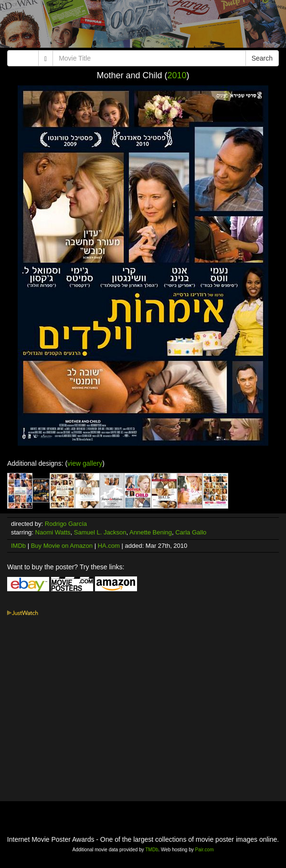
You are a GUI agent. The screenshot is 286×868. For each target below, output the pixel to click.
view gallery (85, 463)
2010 (177, 75)
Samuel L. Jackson (100, 532)
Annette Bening (151, 532)
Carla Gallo (191, 532)
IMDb (18, 546)
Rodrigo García (66, 524)
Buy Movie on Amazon (62, 546)
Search (262, 58)
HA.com (109, 546)
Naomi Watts (53, 532)
